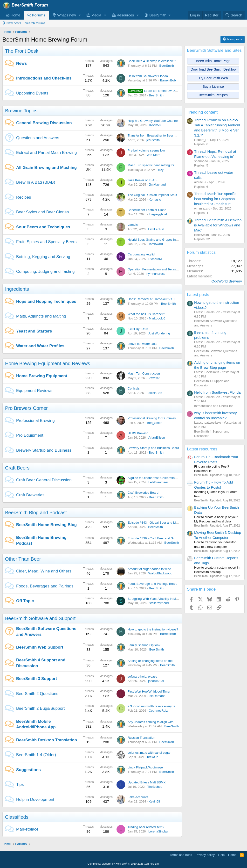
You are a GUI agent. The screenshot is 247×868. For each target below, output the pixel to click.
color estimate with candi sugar (149, 753)
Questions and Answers (38, 138)
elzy (161, 170)
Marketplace (27, 829)
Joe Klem (154, 155)
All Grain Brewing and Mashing (46, 168)
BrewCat (153, 378)
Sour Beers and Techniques (43, 227)
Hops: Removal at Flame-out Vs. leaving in (157, 299)
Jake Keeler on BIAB (142, 180)
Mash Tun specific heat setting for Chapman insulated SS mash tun (174, 165)
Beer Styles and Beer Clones (42, 212)
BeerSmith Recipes (213, 95)
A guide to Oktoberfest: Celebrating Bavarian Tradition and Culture (174, 478)
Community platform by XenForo (123, 864)
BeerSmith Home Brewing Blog (46, 525)
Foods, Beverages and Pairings (45, 586)
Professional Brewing (35, 421)
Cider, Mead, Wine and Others (44, 571)
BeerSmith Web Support (40, 647)
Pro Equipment (30, 435)
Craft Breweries (30, 495)
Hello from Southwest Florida (148, 76)
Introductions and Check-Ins (44, 78)
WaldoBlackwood (160, 573)
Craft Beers (17, 468)
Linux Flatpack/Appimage (145, 767)
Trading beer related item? (146, 827)
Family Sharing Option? (144, 645)
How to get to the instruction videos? (153, 629)
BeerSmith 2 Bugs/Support (40, 708)
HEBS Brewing (138, 433)
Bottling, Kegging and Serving (43, 257)
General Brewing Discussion (44, 123)
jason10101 (156, 681)
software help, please (142, 676)
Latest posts (198, 295)
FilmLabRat (156, 229)
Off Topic (25, 601)
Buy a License (213, 87)
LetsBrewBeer (158, 482)
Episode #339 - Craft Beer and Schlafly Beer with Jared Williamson (174, 538)
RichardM (155, 259)
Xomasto (155, 199)
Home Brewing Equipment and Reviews (48, 363)
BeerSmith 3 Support (37, 679)
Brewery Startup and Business (44, 450)
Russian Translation (141, 738)
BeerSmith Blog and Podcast (36, 513)
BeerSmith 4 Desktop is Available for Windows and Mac (166, 61)
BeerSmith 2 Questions (37, 694)
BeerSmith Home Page (213, 61)
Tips (20, 785)
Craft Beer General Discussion (44, 480)
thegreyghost (158, 214)
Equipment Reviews (34, 391)
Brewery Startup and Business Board (153, 448)
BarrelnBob (168, 80)
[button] (80, 15)
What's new (64, 15)
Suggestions (28, 770)
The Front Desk (22, 51)
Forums (36, 15)
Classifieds (17, 817)
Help (222, 855)
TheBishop (155, 787)
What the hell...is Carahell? (146, 314)
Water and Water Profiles (40, 346)
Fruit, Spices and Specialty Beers (46, 242)
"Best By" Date (138, 329)
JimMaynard (157, 184)
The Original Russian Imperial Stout (152, 195)
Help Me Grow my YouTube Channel (153, 121)
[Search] (234, 15)
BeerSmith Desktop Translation (47, 740)
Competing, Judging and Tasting (45, 271)
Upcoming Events (32, 93)
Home (13, 15)
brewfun (153, 757)
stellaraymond (159, 603)
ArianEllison (157, 438)
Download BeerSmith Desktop (213, 69)
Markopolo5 (157, 318)
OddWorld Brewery (227, 281)
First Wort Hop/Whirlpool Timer (149, 691)
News (21, 63)
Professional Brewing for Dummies (152, 418)
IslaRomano (157, 696)
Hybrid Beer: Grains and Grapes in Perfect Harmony (164, 240)
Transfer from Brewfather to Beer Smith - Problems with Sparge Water (176, 135)
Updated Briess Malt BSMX (147, 782)
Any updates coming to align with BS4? (155, 722)
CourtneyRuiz (158, 711)
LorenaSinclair (158, 831)
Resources (123, 15)
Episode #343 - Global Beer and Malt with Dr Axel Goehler (168, 523)
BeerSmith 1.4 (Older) (36, 755)
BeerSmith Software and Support (40, 618)
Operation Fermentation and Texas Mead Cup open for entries (171, 269)
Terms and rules (181, 855)
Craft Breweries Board (143, 493)
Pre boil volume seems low (146, 150)
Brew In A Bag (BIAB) (36, 182)
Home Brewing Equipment (42, 376)
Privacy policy (205, 855)
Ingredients (17, 289)
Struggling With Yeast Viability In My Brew (157, 599)
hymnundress (156, 274)
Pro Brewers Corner (26, 408)
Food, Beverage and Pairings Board (153, 584)
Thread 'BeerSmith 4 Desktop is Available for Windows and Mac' (218, 225)
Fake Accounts (138, 797)
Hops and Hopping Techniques (46, 301)
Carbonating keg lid (141, 254)
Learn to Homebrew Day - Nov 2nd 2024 (164, 91)
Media (94, 15)
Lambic (133, 225)
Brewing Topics (21, 111)
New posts (12, 23)
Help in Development (35, 799)
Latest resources (202, 449)
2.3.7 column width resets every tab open (156, 706)
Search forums (35, 23)
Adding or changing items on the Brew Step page (162, 661)
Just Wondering (159, 333)
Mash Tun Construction (144, 373)
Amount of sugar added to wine (149, 569)
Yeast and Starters (34, 331)
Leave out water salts (142, 344)
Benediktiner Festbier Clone (147, 210)
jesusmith (153, 140)
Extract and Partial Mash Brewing (46, 153)
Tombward (156, 244)
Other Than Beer (23, 559)
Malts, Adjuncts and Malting (41, 316)
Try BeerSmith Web (213, 78)
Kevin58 (155, 125)
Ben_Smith (155, 423)
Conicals (134, 388)
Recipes (24, 197)
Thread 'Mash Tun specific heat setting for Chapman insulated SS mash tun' (215, 199)
